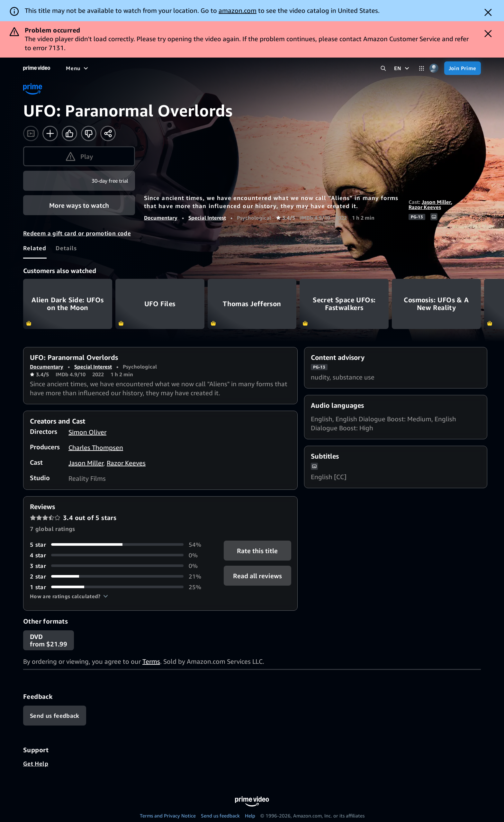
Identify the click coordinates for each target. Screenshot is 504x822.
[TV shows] (126, 68)
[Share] (108, 133)
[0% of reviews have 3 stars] (119, 566)
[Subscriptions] (247, 68)
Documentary (161, 218)
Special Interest (207, 218)
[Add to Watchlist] (50, 133)
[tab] (35, 248)
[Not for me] (89, 133)
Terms (151, 661)
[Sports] (155, 68)
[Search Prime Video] (383, 68)
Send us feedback (220, 816)
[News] (180, 68)
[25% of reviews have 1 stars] (119, 587)
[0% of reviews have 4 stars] (119, 555)
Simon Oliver (87, 432)
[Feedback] (55, 716)
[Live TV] (206, 68)
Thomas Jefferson (252, 304)
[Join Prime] (463, 68)
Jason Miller (436, 202)
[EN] (402, 68)
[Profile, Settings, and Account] (434, 68)
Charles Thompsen (96, 448)
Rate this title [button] (257, 550)
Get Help (36, 763)
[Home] (37, 68)
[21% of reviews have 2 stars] (119, 576)
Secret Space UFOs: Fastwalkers (344, 304)
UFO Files (160, 304)
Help (250, 816)
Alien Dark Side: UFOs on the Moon (68, 304)
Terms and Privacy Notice (168, 816)
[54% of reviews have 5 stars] (119, 545)
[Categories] (422, 68)
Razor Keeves (425, 207)
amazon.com (238, 10)
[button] (69, 596)
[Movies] (95, 68)
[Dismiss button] (488, 12)
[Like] (69, 133)
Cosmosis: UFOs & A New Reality (436, 304)
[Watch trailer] (31, 133)
